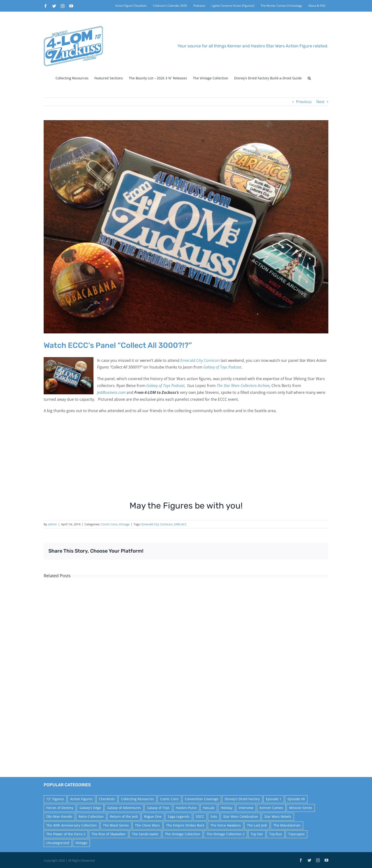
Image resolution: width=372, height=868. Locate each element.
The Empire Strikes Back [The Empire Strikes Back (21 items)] (185, 825)
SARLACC (180, 524)
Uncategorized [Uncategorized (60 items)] (58, 843)
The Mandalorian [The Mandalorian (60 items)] (287, 825)
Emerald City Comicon (200, 360)
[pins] (186, 227)
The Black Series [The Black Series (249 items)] (116, 825)
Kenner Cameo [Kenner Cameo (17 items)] (271, 808)
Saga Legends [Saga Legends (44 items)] (179, 816)
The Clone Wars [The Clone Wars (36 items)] (147, 825)
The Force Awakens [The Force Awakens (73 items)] (226, 825)
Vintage (124, 524)
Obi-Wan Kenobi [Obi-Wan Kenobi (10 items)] (59, 816)
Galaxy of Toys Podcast (222, 367)
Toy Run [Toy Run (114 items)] (276, 834)
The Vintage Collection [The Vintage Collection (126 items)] (183, 834)
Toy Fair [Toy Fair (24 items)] (257, 834)
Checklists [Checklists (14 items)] (107, 799)
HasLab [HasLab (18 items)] (209, 808)
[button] (309, 78)
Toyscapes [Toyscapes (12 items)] (296, 834)
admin (52, 524)
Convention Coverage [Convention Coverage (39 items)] (202, 799)
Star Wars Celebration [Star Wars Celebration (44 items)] (241, 816)
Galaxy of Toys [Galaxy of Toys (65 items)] (158, 808)
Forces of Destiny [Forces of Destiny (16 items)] (60, 808)
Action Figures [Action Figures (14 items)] (81, 799)
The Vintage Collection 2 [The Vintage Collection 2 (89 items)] (226, 834)
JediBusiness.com (111, 392)
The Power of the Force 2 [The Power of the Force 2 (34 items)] (66, 834)
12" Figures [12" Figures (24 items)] (55, 799)
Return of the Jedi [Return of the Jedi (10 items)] (124, 816)
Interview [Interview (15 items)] (246, 808)
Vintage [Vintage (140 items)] (81, 843)
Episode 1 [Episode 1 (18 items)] (274, 799)
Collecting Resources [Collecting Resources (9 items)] (137, 799)
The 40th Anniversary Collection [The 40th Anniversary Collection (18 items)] (72, 825)
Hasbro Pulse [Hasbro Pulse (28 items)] (186, 808)
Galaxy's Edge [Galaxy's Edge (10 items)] (90, 808)
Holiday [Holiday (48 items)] (227, 808)
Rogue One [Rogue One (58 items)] (153, 816)
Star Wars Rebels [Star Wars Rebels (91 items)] (278, 816)
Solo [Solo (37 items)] (214, 816)
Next (320, 102)
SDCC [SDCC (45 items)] (200, 816)
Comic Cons (109, 524)
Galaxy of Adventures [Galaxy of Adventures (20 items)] (124, 808)
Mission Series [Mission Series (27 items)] (301, 808)
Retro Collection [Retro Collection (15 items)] (91, 816)
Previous (304, 102)
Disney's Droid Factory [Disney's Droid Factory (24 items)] (242, 799)
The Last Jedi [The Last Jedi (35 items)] (257, 825)
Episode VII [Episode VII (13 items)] (296, 799)
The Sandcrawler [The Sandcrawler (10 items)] (145, 834)
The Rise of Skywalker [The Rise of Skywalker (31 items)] (109, 834)
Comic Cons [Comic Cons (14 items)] (169, 799)
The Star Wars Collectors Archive (243, 386)
